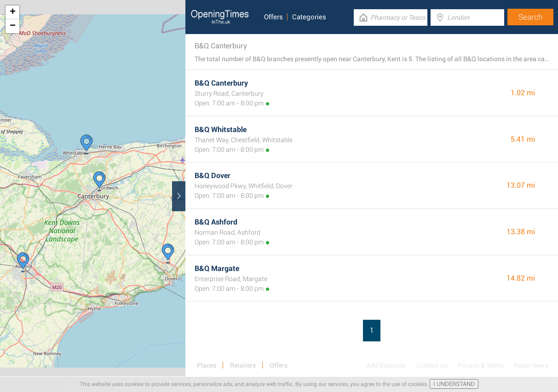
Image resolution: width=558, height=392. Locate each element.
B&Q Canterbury (221, 83)
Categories (309, 17)
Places (207, 365)
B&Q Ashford (216, 222)
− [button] (13, 26)
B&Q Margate (217, 268)
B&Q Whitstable (221, 130)
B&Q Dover (213, 176)
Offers (273, 17)
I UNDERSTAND (454, 384)
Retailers (243, 365)
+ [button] (13, 12)
